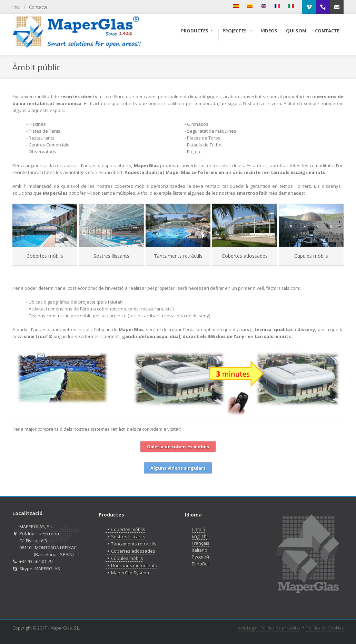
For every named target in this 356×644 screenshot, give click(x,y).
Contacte (38, 7)
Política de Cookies (325, 628)
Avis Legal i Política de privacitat (269, 628)
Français (201, 543)
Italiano (200, 550)
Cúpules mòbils (311, 256)
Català (199, 529)
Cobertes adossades (245, 256)
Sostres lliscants (111, 256)
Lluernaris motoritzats (131, 566)
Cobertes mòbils (45, 256)
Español (200, 564)
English (199, 536)
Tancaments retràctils (178, 256)
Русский (200, 557)
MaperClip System (127, 573)
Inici (16, 7)
